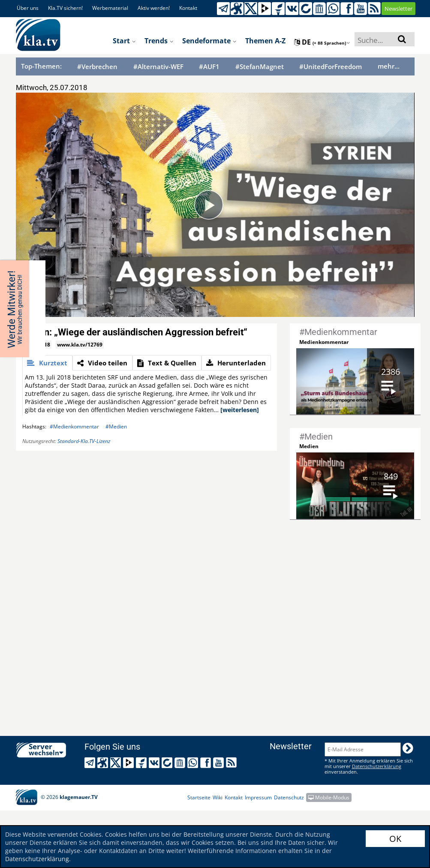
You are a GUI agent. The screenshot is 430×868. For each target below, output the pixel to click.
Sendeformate (209, 41)
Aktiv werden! (154, 8)
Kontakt (188, 8)
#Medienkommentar (74, 426)
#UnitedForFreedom (331, 67)
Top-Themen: (41, 66)
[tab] (47, 363)
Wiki (218, 797)
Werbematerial (110, 8)
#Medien (116, 426)
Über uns (28, 8)
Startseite (199, 797)
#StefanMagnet (260, 67)
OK (395, 839)
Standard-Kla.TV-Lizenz (84, 441)
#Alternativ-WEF (158, 67)
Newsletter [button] (398, 9)
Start (124, 41)
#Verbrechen (97, 67)
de (322, 42)
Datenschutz (289, 797)
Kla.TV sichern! (65, 8)
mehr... (389, 66)
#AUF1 (209, 67)
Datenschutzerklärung (37, 859)
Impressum (258, 797)
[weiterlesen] (240, 410)
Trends (159, 41)
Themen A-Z (265, 41)
